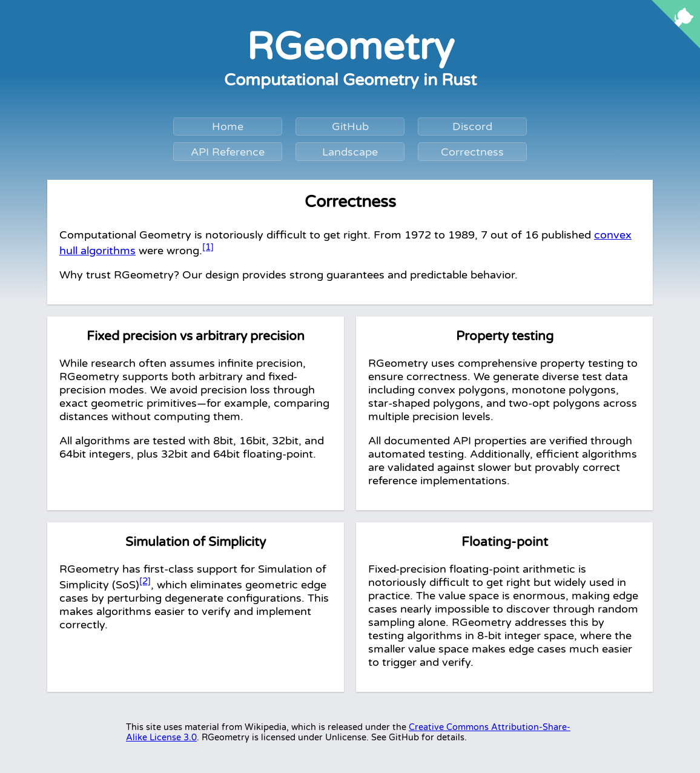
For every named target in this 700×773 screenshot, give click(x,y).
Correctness (472, 152)
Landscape (350, 152)
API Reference (228, 152)
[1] (208, 247)
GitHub (350, 127)
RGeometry (350, 47)
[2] (145, 581)
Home (228, 127)
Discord (472, 127)
